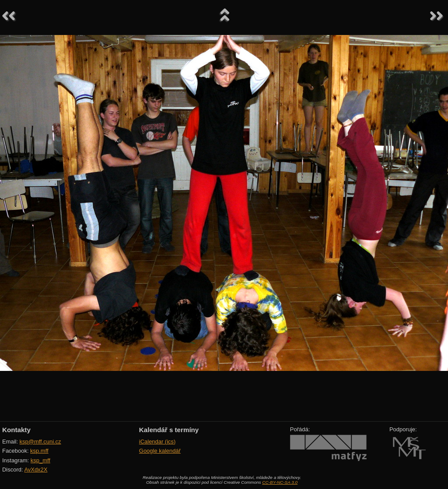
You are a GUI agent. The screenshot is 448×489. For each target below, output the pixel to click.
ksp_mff (40, 460)
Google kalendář (160, 451)
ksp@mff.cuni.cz (40, 442)
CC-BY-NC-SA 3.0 (280, 482)
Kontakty (16, 430)
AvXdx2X (36, 470)
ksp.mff (39, 451)
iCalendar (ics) (157, 442)
